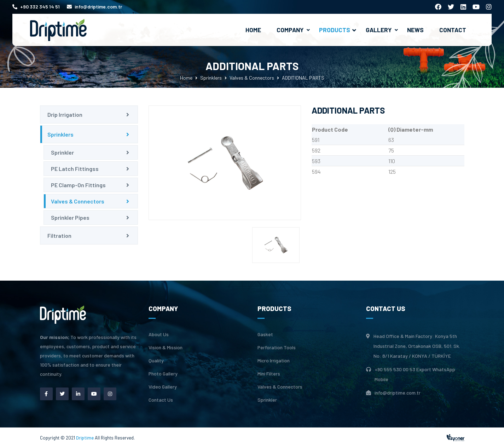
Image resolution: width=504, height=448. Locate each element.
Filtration (59, 236)
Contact (453, 30)
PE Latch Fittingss (75, 169)
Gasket (265, 334)
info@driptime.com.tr (94, 7)
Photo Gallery (163, 374)
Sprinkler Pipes (70, 217)
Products (338, 30)
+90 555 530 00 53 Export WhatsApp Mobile (415, 374)
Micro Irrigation (274, 361)
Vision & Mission (166, 348)
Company (290, 30)
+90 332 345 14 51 (36, 7)
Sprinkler (62, 152)
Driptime (85, 438)
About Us (159, 334)
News (415, 30)
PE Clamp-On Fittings (78, 185)
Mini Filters (269, 374)
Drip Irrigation (65, 114)
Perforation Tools (277, 348)
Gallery (379, 30)
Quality (156, 361)
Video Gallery (163, 387)
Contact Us (161, 400)
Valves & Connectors (252, 78)
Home (253, 30)
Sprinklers (211, 78)
